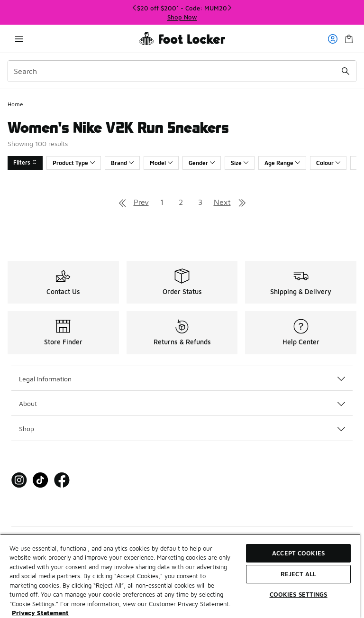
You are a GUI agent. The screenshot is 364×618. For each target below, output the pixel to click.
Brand (122, 163)
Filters (25, 162)
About (182, 403)
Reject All (298, 574)
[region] (182, 13)
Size (240, 163)
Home (15, 104)
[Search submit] (346, 71)
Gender (202, 163)
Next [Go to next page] (222, 202)
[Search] (182, 71)
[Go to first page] (122, 202)
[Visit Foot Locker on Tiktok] (41, 480)
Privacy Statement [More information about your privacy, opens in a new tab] (40, 613)
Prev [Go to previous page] (141, 202)
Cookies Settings (299, 594)
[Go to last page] (242, 202)
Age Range (282, 163)
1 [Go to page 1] (162, 202)
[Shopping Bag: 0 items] (349, 39)
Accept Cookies (298, 553)
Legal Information (182, 379)
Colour (328, 163)
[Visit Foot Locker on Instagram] (19, 480)
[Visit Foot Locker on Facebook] (62, 480)
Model (161, 163)
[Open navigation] (19, 39)
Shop (182, 429)
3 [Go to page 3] (200, 202)
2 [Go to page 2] (181, 202)
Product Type (74, 163)
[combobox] (182, 71)
